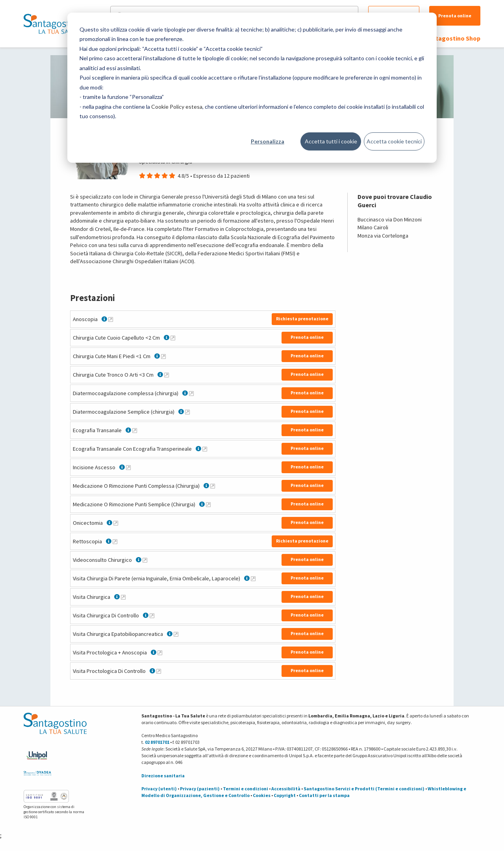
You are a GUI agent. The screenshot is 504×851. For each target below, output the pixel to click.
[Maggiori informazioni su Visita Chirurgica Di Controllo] (152, 615)
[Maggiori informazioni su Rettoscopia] (115, 541)
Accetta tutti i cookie (331, 141)
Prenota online (455, 16)
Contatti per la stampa (324, 795)
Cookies (262, 795)
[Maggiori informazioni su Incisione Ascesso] (128, 467)
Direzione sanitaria (163, 776)
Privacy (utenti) (159, 789)
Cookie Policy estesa (177, 107)
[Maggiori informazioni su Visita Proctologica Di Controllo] (159, 671)
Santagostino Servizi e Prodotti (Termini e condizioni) (364, 789)
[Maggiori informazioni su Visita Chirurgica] (123, 597)
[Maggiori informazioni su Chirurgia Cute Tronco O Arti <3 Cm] (167, 375)
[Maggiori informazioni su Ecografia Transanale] (135, 430)
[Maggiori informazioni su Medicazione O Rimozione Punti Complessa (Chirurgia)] (213, 486)
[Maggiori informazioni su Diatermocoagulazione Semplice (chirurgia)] (187, 412)
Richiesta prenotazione (302, 319)
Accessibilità (286, 789)
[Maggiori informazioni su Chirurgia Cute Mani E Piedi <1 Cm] (163, 356)
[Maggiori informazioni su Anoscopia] (111, 319)
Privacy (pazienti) (200, 789)
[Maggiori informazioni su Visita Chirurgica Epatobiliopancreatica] (176, 634)
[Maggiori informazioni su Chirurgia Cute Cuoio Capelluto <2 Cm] (173, 338)
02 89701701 (157, 742)
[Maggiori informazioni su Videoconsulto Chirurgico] (145, 560)
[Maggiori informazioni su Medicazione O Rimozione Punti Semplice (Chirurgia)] (208, 504)
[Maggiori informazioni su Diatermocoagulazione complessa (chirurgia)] (191, 393)
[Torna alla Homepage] (53, 24)
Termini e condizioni (246, 789)
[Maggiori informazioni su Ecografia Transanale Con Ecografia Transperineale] (205, 449)
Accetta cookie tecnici (394, 141)
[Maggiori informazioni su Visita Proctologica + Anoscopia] (160, 652)
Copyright (285, 795)
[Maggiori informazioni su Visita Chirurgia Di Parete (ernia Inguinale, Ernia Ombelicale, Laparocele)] (253, 578)
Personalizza (268, 141)
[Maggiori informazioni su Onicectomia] (116, 523)
